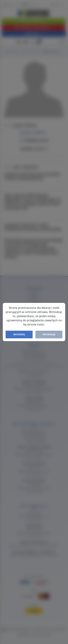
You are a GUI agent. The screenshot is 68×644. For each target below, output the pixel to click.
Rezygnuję (49, 334)
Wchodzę (19, 334)
